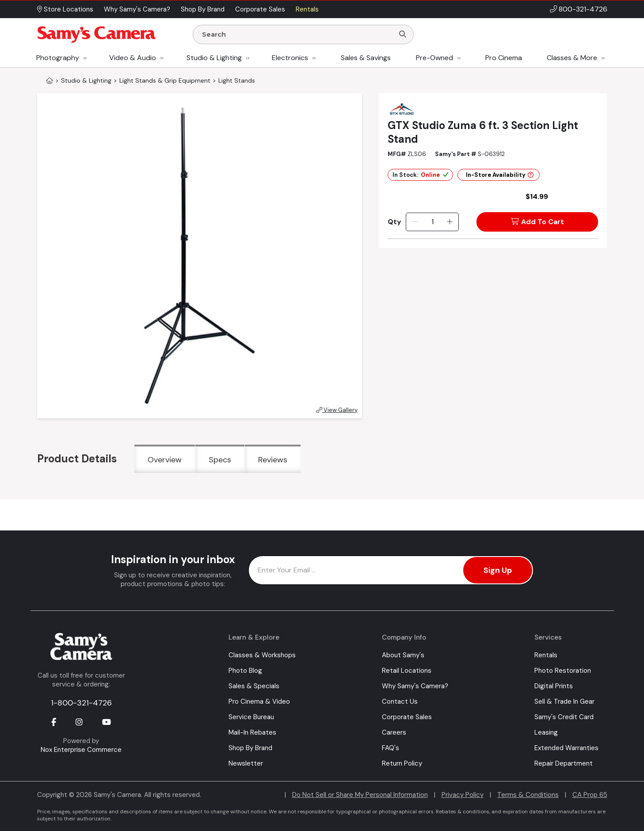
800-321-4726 (583, 9)
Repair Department (564, 763)
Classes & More (572, 58)
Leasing (546, 732)
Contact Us (400, 701)
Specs (220, 460)
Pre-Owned (434, 58)
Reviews (273, 460)
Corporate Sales (407, 717)
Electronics (290, 58)
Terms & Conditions (528, 795)
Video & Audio (133, 58)
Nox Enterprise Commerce (81, 750)
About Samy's (403, 655)
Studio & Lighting (214, 58)
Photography (58, 58)
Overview (165, 460)
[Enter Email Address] (391, 570)
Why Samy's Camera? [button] (137, 9)
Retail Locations (407, 671)
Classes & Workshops (262, 655)
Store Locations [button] (65, 9)
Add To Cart (537, 222)
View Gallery (337, 410)
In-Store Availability (500, 175)
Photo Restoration (563, 671)
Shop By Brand (250, 748)
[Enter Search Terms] (297, 34)
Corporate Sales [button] (260, 9)
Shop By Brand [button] (203, 9)
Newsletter (246, 763)
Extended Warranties (566, 748)
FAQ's (391, 748)
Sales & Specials (254, 686)
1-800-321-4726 (81, 703)
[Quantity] (433, 222)
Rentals (546, 655)
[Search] (403, 34)
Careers (394, 732)
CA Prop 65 (590, 795)
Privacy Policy (463, 795)
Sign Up (498, 570)
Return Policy (402, 763)
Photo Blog (245, 671)
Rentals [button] (307, 9)
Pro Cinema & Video (259, 701)
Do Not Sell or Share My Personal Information (360, 795)
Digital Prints (554, 686)
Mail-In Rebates (252, 732)
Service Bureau (251, 717)
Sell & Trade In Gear (564, 701)
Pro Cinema (504, 58)
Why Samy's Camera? (415, 686)
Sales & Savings (366, 58)
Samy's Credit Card (564, 717)
